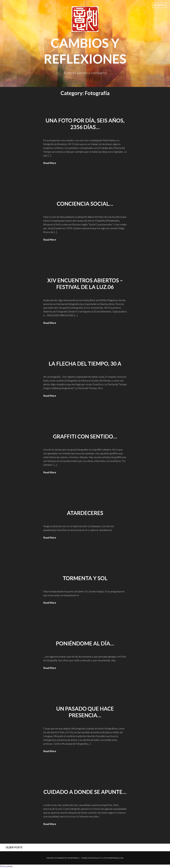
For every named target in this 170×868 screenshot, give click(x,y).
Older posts (14, 847)
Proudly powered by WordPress (63, 858)
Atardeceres (85, 513)
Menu (159, 5)
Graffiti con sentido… (85, 436)
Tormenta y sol (85, 578)
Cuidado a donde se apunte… (85, 792)
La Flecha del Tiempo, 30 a (85, 364)
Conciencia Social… (85, 204)
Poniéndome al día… (85, 643)
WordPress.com (115, 858)
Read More (50, 163)
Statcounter (6, 866)
